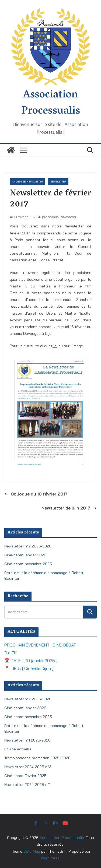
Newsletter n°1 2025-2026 (27, 740)
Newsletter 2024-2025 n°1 (27, 785)
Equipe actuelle (18, 749)
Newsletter (58, 182)
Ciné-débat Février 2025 (25, 776)
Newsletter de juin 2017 (69, 508)
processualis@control (59, 217)
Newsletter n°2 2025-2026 (28, 546)
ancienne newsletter (27, 182)
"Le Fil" (11, 653)
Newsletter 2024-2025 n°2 (28, 767)
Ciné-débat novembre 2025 (28, 564)
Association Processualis (51, 103)
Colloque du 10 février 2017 (36, 494)
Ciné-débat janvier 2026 (25, 555)
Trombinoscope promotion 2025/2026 (37, 758)
